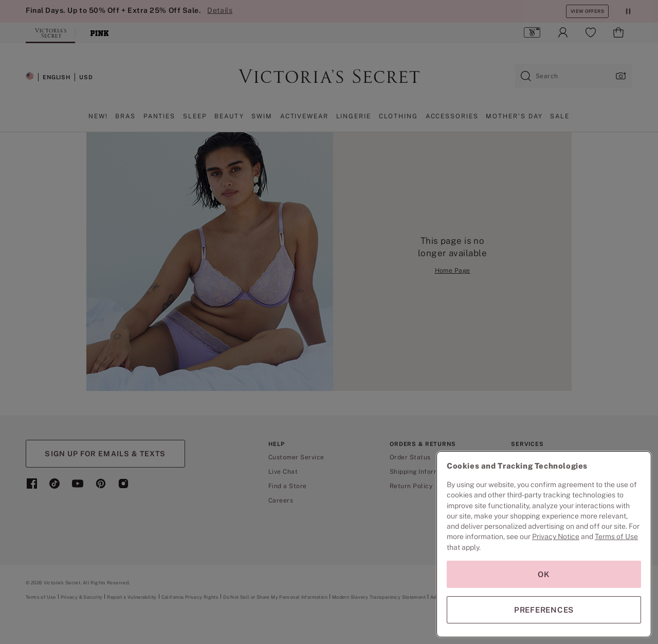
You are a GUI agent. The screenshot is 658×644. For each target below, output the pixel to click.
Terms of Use (616, 536)
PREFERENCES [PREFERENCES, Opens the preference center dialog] (544, 610)
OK (544, 574)
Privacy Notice (556, 536)
